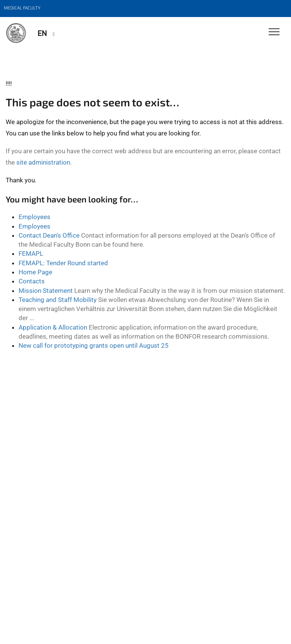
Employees (34, 217)
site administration (43, 162)
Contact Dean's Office (49, 235)
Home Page (35, 272)
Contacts (32, 281)
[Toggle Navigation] (274, 32)
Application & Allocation (53, 327)
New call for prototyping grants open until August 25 (94, 345)
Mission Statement (46, 291)
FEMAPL (31, 254)
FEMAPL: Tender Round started (63, 263)
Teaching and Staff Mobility (58, 300)
